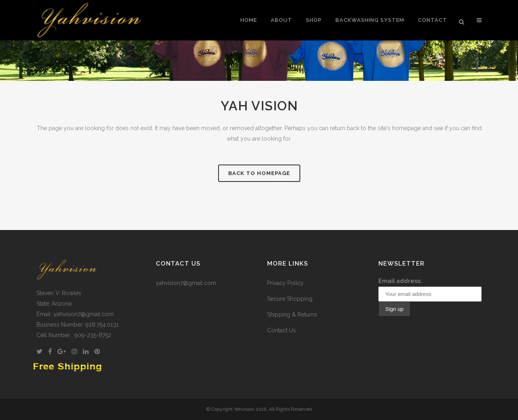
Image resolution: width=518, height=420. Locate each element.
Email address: (400, 281)
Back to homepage (259, 173)
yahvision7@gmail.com (186, 283)
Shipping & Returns (292, 314)
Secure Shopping (290, 299)
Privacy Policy (285, 283)
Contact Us (281, 330)
